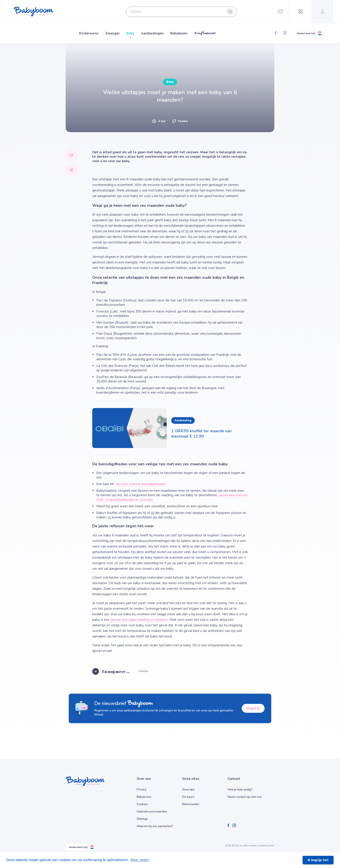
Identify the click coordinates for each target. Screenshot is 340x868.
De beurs (188, 797)
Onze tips (188, 790)
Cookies (142, 804)
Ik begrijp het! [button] (318, 860)
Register (253, 708)
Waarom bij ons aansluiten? (155, 826)
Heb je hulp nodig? (240, 790)
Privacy (142, 790)
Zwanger (112, 33)
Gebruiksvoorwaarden (152, 812)
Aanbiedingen (152, 33)
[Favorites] (280, 12)
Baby (130, 33)
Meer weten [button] (140, 860)
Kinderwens (89, 33)
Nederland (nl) (308, 33)
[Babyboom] (33, 12)
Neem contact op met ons (245, 797)
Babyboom (179, 33)
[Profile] (322, 12)
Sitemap (142, 819)
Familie (143, 671)
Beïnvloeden (191, 804)
